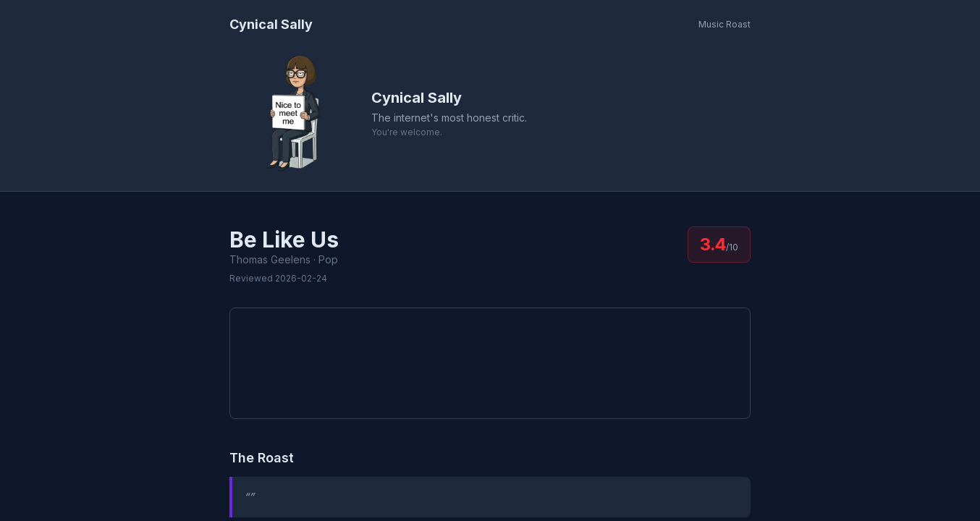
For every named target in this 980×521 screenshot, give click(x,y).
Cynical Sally (271, 24)
